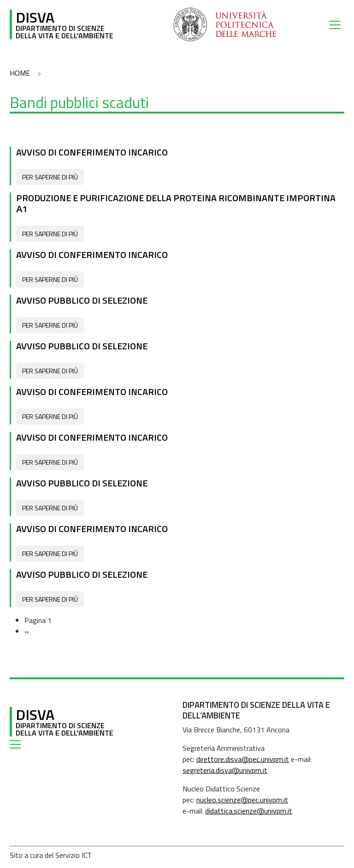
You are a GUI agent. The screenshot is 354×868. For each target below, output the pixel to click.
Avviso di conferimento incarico (92, 152)
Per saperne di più (50, 177)
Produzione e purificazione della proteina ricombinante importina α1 (176, 203)
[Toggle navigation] (337, 24)
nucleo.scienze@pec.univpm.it (242, 800)
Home (20, 73)
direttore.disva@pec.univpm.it (243, 759)
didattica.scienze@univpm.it (249, 811)
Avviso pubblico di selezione (82, 300)
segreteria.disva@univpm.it (225, 770)
